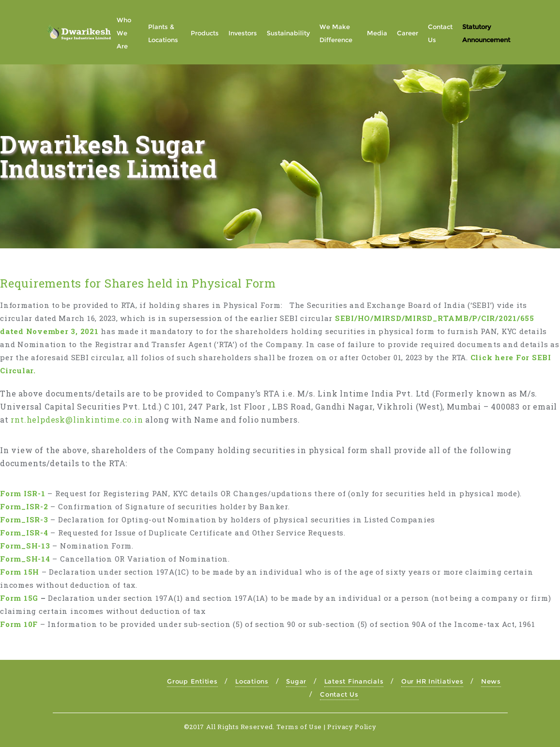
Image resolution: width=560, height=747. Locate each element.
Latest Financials (354, 681)
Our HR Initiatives (432, 681)
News (491, 681)
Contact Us (339, 694)
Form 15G (19, 598)
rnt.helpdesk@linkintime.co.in (77, 419)
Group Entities (192, 681)
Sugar (296, 681)
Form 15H (20, 572)
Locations (252, 681)
